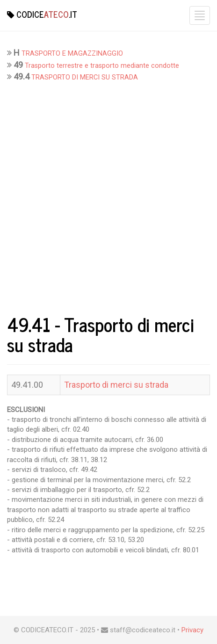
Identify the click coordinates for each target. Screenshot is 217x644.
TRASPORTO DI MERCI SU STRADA (85, 77)
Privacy (192, 630)
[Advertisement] (108, 196)
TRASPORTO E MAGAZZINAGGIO (72, 54)
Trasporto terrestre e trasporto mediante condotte (102, 66)
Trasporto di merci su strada (116, 385)
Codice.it (42, 14)
